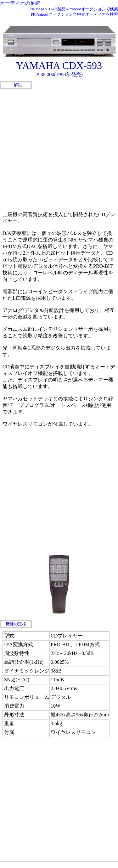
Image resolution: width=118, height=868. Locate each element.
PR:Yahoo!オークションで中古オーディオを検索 (74, 14)
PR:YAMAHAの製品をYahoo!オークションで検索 (74, 9)
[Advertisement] (59, 150)
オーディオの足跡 (20, 3)
